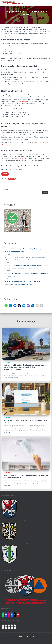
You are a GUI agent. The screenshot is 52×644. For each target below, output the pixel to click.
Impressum (21, 636)
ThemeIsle (32, 640)
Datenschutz (30, 636)
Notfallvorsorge (23, 159)
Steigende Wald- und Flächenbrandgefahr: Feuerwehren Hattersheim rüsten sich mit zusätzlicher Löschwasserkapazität (25, 367)
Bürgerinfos (12, 179)
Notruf (5, 174)
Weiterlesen (15, 378)
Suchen (6, 189)
